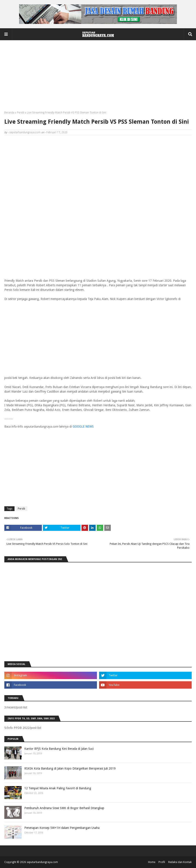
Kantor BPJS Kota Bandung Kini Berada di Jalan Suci (59, 749)
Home (152, 862)
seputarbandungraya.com (25, 132)
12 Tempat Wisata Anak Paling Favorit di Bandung (58, 788)
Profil (162, 862)
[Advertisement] (98, 77)
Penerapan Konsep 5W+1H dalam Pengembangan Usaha (62, 828)
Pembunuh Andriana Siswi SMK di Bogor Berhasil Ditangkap (64, 808)
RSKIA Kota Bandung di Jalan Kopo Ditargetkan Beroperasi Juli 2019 (70, 768)
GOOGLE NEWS (83, 427)
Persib (21, 113)
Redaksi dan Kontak (180, 862)
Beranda (9, 113)
